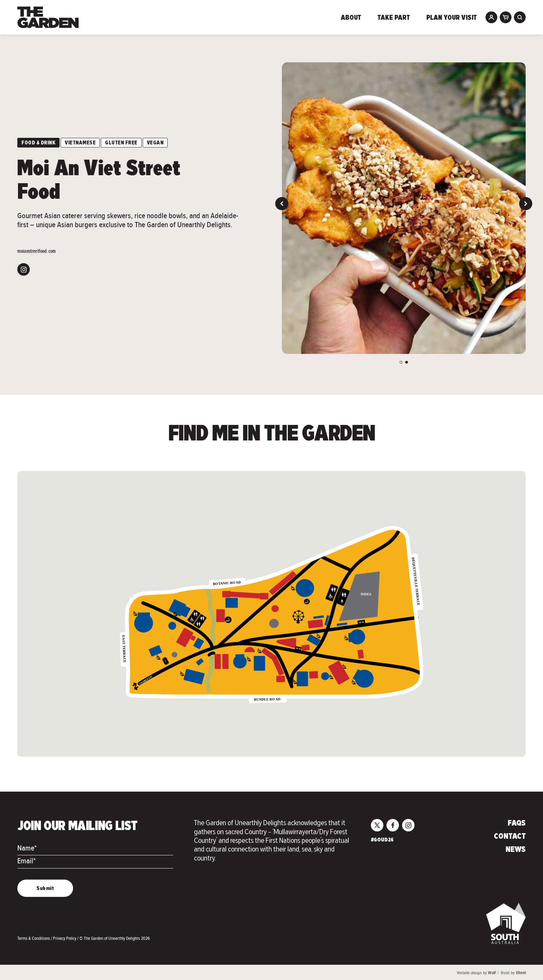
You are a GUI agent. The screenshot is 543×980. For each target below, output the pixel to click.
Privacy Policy (65, 938)
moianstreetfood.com (37, 251)
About (351, 18)
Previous (282, 204)
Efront (521, 973)
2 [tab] (407, 362)
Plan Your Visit (452, 18)
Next (526, 204)
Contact (510, 837)
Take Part (394, 18)
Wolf (492, 973)
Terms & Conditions (34, 938)
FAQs (517, 823)
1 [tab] (401, 362)
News (516, 850)
